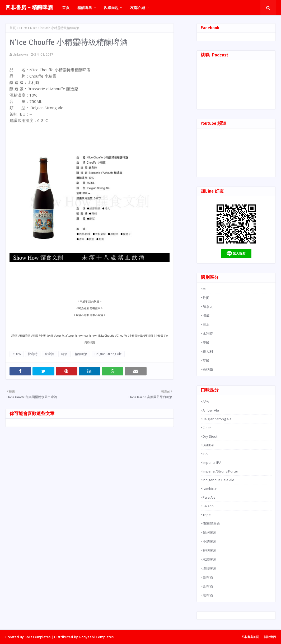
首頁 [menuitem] (66, 8)
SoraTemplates (38, 637)
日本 (206, 325)
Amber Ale (211, 410)
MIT (205, 289)
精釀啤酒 (81, 354)
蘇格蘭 (208, 369)
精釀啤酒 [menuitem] (85, 8)
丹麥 (206, 298)
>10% (23, 28)
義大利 (208, 351)
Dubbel (208, 445)
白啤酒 (208, 577)
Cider (207, 428)
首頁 (13, 28)
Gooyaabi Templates (96, 637)
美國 (206, 342)
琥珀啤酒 (209, 568)
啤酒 (64, 354)
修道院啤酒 (211, 523)
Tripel (207, 515)
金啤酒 (49, 354)
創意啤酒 (209, 532)
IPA (205, 454)
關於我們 (270, 637)
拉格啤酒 (209, 550)
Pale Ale (209, 497)
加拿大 (208, 307)
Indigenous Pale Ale (218, 480)
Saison (208, 506)
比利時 (33, 354)
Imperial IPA (212, 462)
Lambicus (210, 489)
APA (206, 402)
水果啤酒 (209, 559)
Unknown (20, 54)
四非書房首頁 (250, 637)
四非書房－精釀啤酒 (29, 8)
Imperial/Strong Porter (220, 471)
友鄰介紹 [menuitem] (138, 8)
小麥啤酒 (209, 541)
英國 (206, 360)
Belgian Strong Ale (108, 354)
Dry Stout (210, 436)
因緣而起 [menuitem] (111, 8)
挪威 (206, 316)
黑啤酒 (208, 595)
